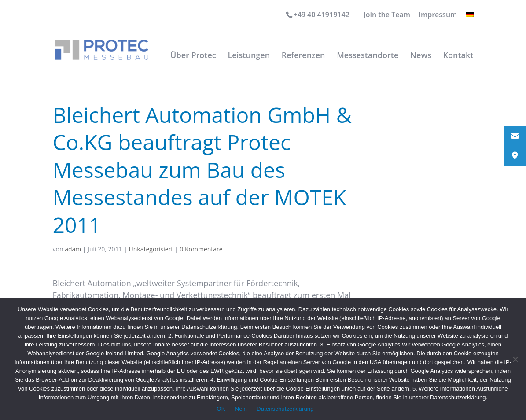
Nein (241, 409)
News (421, 56)
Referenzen (303, 56)
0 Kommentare (201, 249)
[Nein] (515, 359)
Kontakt (458, 56)
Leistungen (249, 56)
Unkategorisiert (151, 249)
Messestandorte (368, 56)
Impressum (438, 15)
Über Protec (193, 56)
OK (221, 409)
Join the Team (387, 15)
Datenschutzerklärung (285, 409)
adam (73, 249)
